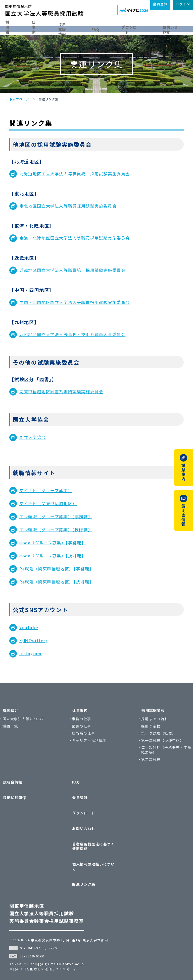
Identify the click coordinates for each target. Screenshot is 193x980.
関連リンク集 (86, 869)
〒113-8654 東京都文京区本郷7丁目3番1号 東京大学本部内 (65, 921)
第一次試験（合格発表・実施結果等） (154, 772)
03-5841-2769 (38, 929)
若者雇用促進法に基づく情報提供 (96, 842)
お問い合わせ (86, 830)
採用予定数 (146, 743)
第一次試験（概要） (154, 750)
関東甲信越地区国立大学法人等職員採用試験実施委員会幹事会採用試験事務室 (52, 895)
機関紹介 (13, 28)
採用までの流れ (150, 736)
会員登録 (82, 811)
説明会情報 (25, 801)
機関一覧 (25, 748)
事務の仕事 (87, 736)
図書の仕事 (87, 743)
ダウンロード (138, 28)
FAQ (108, 28)
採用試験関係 (27, 811)
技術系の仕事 (88, 750)
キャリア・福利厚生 (94, 758)
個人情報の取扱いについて (96, 857)
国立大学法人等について (37, 738)
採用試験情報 (75, 28)
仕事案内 (43, 28)
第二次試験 (146, 781)
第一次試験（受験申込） (148, 760)
